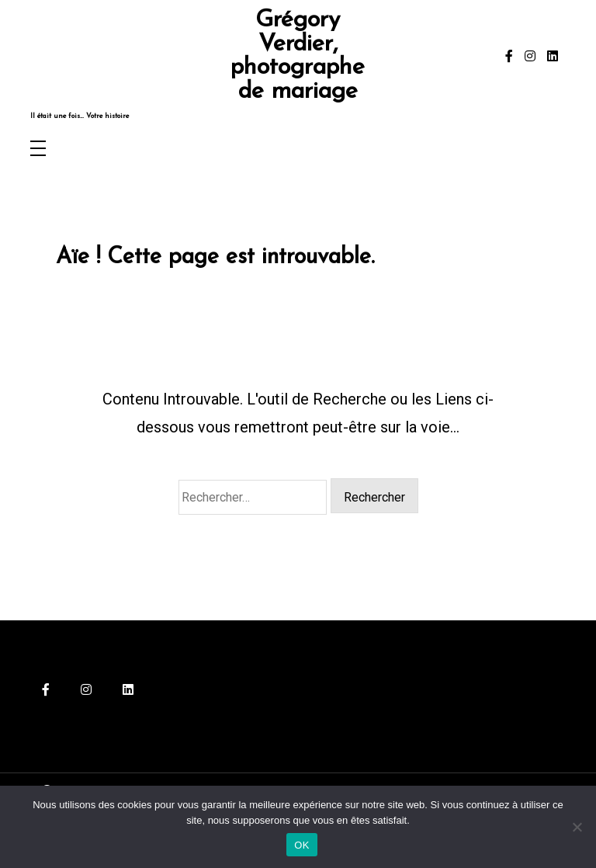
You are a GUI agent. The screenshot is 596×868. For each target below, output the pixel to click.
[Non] (577, 827)
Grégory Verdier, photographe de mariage (298, 57)
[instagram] (530, 57)
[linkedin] (553, 57)
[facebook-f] (509, 57)
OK (301, 845)
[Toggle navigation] (38, 149)
